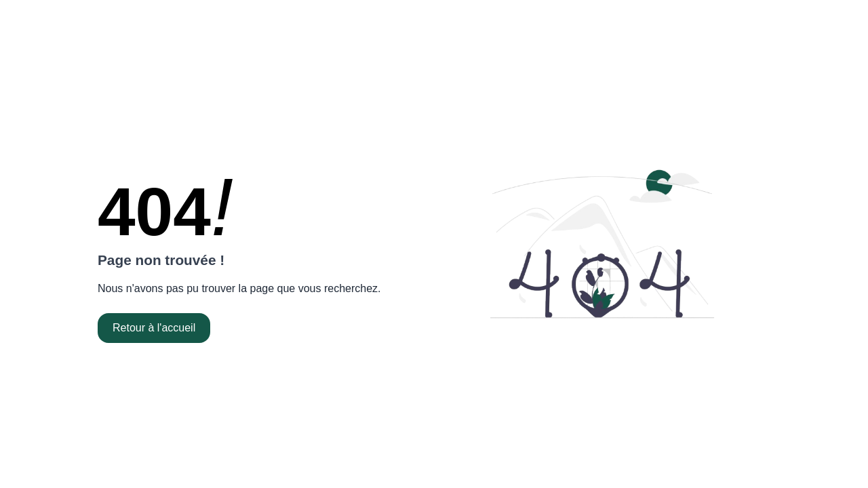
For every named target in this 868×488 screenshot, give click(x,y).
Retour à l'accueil (154, 328)
